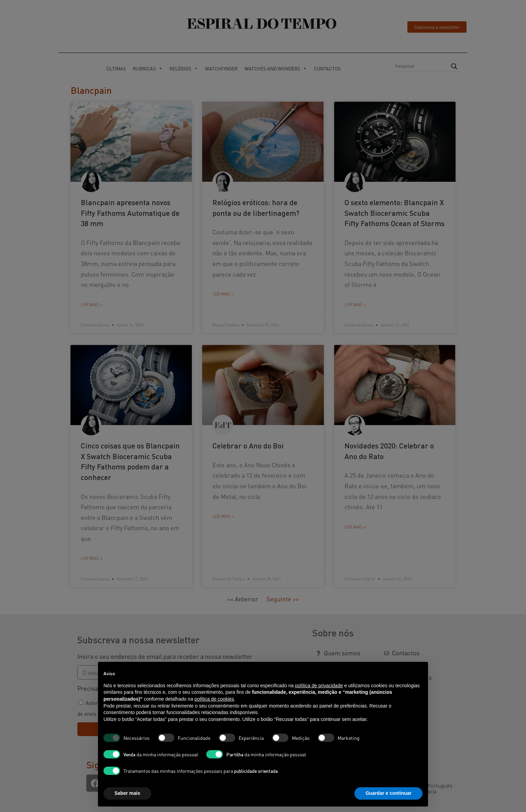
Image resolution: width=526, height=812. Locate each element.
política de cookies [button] (214, 699)
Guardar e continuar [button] (388, 793)
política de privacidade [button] (319, 686)
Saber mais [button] (127, 793)
